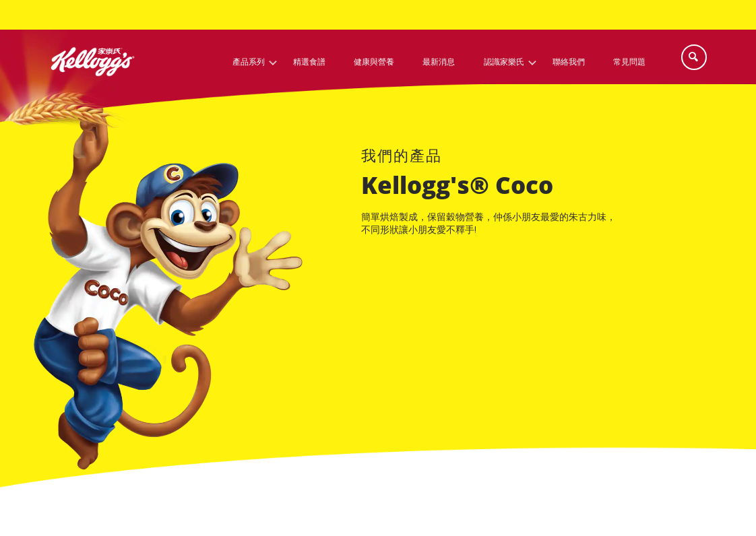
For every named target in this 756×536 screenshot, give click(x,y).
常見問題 (629, 62)
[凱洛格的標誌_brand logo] (93, 87)
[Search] (694, 57)
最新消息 (439, 62)
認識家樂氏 (504, 62)
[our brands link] (402, 158)
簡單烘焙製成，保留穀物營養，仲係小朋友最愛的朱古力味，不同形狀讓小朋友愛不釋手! (489, 224)
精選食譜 (309, 62)
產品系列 (249, 62)
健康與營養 (374, 62)
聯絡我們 (569, 62)
